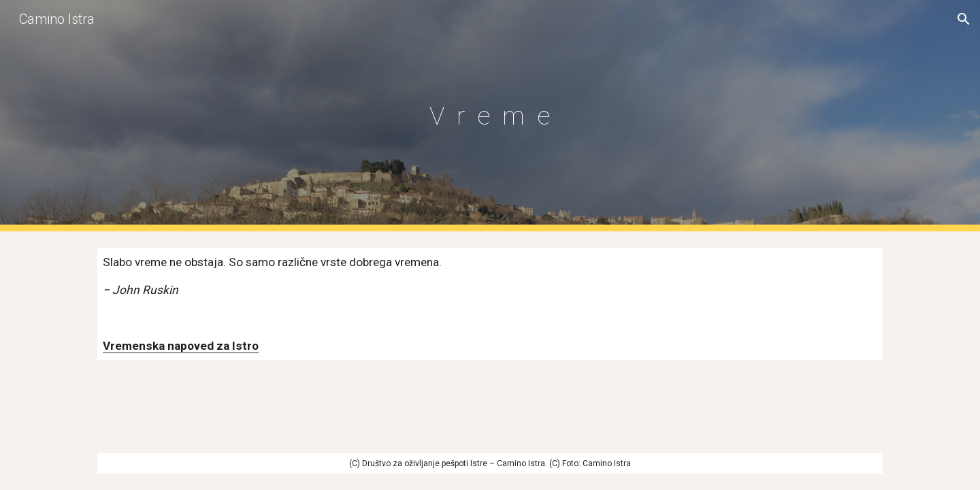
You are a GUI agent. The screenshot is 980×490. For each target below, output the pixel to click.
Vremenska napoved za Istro (181, 346)
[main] (490, 116)
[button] (964, 19)
